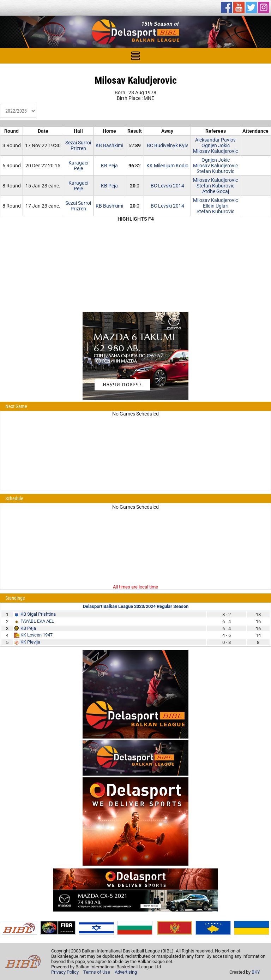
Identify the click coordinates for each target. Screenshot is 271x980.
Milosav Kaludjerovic (215, 151)
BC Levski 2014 (167, 186)
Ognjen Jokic (216, 145)
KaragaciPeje (78, 166)
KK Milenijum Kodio (167, 166)
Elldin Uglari (216, 206)
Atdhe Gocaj (216, 191)
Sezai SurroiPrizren (78, 145)
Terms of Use (97, 972)
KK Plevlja (30, 642)
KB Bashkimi (109, 145)
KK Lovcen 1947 (37, 635)
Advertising (126, 972)
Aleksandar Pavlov (215, 140)
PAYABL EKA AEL (37, 621)
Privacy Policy (65, 972)
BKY (256, 972)
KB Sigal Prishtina (38, 614)
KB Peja (109, 166)
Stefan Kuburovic (215, 171)
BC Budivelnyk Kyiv (167, 145)
